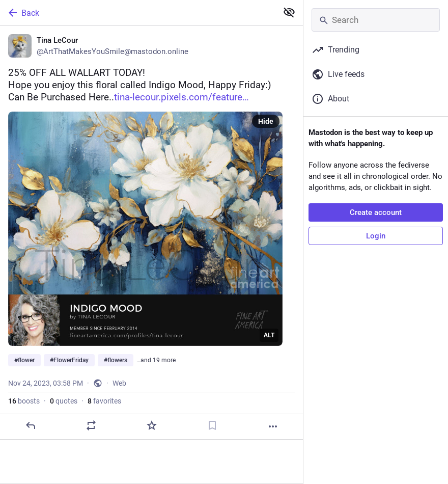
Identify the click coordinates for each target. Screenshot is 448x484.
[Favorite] (152, 425)
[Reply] (31, 425)
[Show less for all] (289, 12)
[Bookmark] (212, 425)
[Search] (376, 20)
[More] (273, 426)
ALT (269, 335)
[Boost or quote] (91, 425)
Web (119, 383)
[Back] (138, 13)
